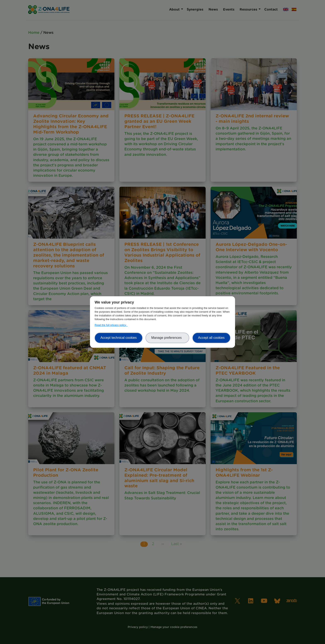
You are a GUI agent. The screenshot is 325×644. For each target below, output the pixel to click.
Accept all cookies (211, 338)
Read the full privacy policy (111, 325)
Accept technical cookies (118, 338)
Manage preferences (167, 338)
